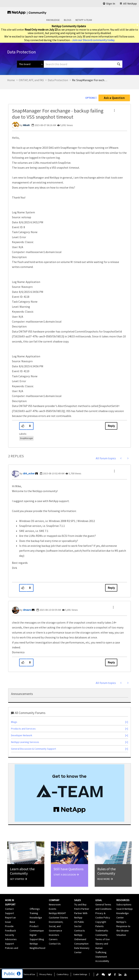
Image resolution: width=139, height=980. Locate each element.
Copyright (101, 922)
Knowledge (53, 20)
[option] (69, 793)
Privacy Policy (46, 974)
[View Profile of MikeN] (26, 125)
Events (53, 909)
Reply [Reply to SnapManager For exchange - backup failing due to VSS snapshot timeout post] (111, 426)
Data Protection (58, 80)
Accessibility (102, 961)
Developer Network (22, 735)
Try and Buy (80, 904)
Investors (54, 935)
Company (54, 900)
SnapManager (26, 438)
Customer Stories (58, 918)
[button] (114, 110)
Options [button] (90, 98)
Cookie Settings (80, 974)
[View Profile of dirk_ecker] (29, 473)
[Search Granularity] (30, 64)
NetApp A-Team (84, 20)
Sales (78, 900)
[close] (138, 25)
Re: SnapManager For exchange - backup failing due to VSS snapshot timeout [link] (90, 80)
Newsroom (55, 904)
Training (34, 913)
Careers (53, 939)
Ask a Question (114, 98)
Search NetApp (125, 909)
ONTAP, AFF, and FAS (31, 80)
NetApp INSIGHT (57, 913)
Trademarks (102, 931)
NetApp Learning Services (25, 742)
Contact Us (55, 944)
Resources (123, 900)
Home (11, 80)
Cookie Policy (63, 974)
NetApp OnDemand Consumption (81, 939)
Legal (99, 900)
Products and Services (23, 729)
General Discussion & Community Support (33, 749)
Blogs (68, 20)
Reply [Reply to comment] (111, 588)
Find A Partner (82, 909)
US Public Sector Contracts (80, 926)
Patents (100, 926)
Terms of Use (29, 974)
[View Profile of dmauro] (27, 610)
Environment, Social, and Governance (56, 926)
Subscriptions (124, 904)
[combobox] (83, 64)
